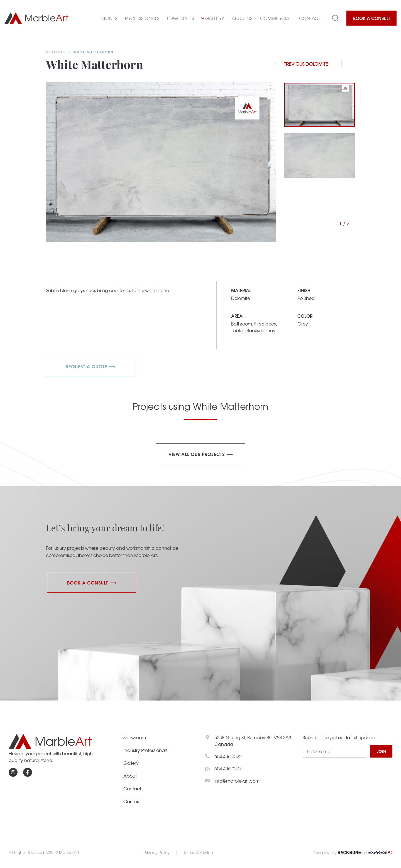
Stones (109, 18)
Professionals (142, 18)
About (130, 776)
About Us (242, 18)
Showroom (135, 737)
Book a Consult (372, 18)
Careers (132, 801)
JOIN (381, 751)
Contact (310, 18)
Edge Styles (181, 18)
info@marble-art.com (237, 781)
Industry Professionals (145, 750)
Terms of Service (198, 852)
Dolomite (56, 52)
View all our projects (197, 454)
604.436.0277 (228, 768)
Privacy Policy (157, 852)
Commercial (276, 18)
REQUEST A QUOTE (86, 366)
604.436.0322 (228, 756)
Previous (301, 64)
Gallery (213, 18)
